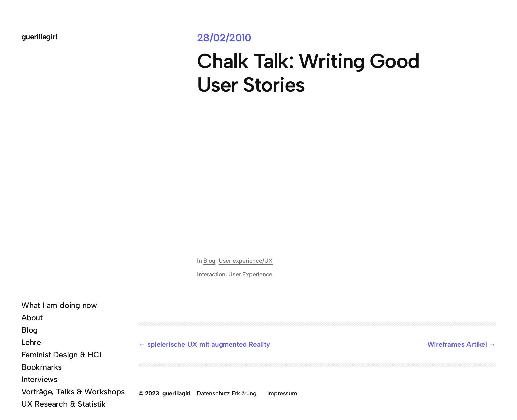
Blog (209, 261)
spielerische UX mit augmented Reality (209, 344)
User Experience (250, 274)
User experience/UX (246, 261)
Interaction (211, 274)
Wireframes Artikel (457, 344)
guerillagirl (39, 37)
